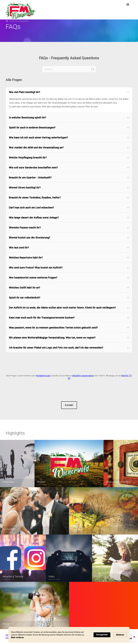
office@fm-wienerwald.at (83, 376)
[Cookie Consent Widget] (69, 635)
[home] (44, 10)
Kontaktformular (43, 376)
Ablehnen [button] (120, 635)
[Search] (69, 69)
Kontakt (69, 405)
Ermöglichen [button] (102, 635)
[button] (128, 5)
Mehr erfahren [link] (17, 638)
